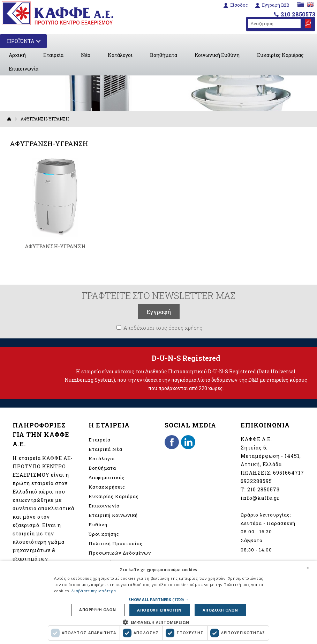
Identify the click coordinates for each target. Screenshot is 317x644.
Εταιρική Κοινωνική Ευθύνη (113, 520)
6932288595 (256, 481)
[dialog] (158, 602)
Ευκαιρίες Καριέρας (280, 55)
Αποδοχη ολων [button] (220, 610)
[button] (158, 599)
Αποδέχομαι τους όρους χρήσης (163, 328)
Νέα (86, 55)
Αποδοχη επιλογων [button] (159, 610)
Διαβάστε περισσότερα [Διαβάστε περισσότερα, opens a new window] (93, 591)
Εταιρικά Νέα (105, 449)
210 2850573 (298, 14)
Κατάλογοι (120, 55)
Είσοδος (239, 5)
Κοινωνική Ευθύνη (217, 55)
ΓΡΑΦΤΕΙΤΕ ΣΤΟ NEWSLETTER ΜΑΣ (159, 295)
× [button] (308, 568)
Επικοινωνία (24, 69)
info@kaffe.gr (260, 498)
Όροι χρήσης (104, 534)
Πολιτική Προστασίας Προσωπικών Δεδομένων (120, 548)
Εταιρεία (53, 55)
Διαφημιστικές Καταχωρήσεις (107, 482)
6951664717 (289, 473)
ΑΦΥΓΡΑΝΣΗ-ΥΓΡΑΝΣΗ (55, 246)
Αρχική (17, 55)
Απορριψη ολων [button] (97, 610)
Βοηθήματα (164, 55)
